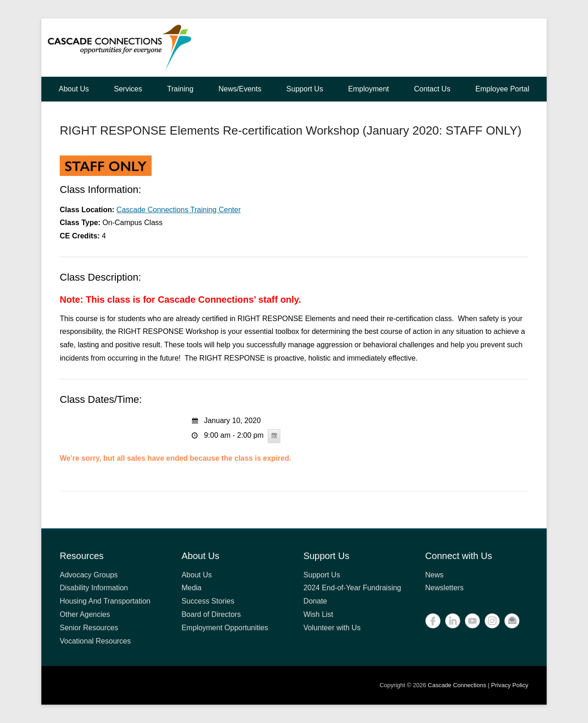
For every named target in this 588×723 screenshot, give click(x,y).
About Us (74, 89)
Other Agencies (85, 614)
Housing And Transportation (105, 601)
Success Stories (208, 601)
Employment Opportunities (225, 628)
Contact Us (432, 89)
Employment (369, 89)
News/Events (240, 89)
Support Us (305, 89)
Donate (315, 601)
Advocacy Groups (89, 575)
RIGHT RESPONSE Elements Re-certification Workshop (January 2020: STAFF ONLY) (291, 130)
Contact (512, 621)
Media (192, 588)
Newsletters (445, 588)
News (435, 575)
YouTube (472, 621)
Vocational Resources (95, 641)
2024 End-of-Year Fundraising (352, 588)
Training (180, 89)
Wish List (318, 614)
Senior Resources (89, 628)
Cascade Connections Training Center (179, 210)
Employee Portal (502, 89)
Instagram (492, 621)
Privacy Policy (510, 685)
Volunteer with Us (332, 628)
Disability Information (94, 588)
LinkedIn (453, 621)
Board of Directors (211, 614)
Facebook (433, 621)
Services (128, 89)
